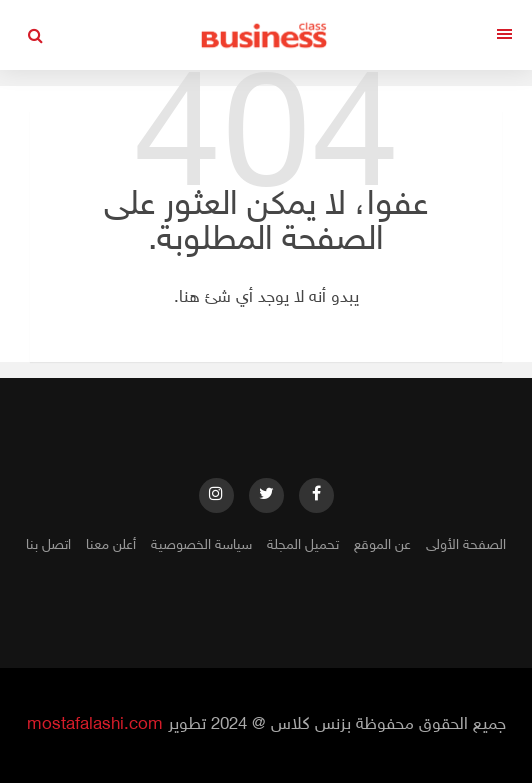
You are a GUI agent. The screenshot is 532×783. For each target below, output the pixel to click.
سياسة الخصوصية (201, 545)
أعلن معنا (111, 545)
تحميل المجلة (303, 545)
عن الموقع (382, 545)
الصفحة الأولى (466, 545)
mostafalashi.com (95, 725)
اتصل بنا (48, 545)
